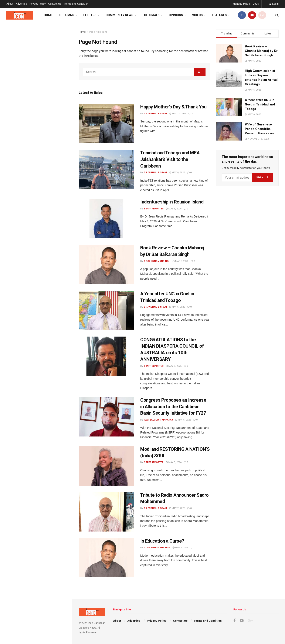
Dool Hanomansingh (157, 261)
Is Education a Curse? (37, 330)
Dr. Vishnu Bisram (155, 114)
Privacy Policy (38, 4)
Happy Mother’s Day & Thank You (32, 57)
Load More (36, 405)
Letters (90, 15)
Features (219, 15)
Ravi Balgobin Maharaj (158, 420)
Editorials (151, 15)
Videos (197, 15)
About (10, 4)
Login (274, 4)
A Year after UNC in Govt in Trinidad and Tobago (260, 104)
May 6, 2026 (174, 209)
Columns (67, 15)
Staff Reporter (154, 209)
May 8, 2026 (177, 173)
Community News (119, 15)
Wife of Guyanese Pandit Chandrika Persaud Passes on (259, 129)
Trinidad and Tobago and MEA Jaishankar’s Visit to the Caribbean (170, 159)
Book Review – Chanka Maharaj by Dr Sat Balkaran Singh (261, 51)
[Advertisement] (36, 168)
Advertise (21, 4)
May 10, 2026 (178, 114)
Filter (62, 27)
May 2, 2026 (177, 508)
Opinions (176, 15)
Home (48, 15)
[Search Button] (200, 72)
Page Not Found (98, 32)
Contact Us (55, 4)
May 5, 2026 (183, 420)
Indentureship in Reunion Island (43, 98)
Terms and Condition (76, 4)
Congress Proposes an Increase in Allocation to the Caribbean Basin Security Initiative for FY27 (45, 265)
